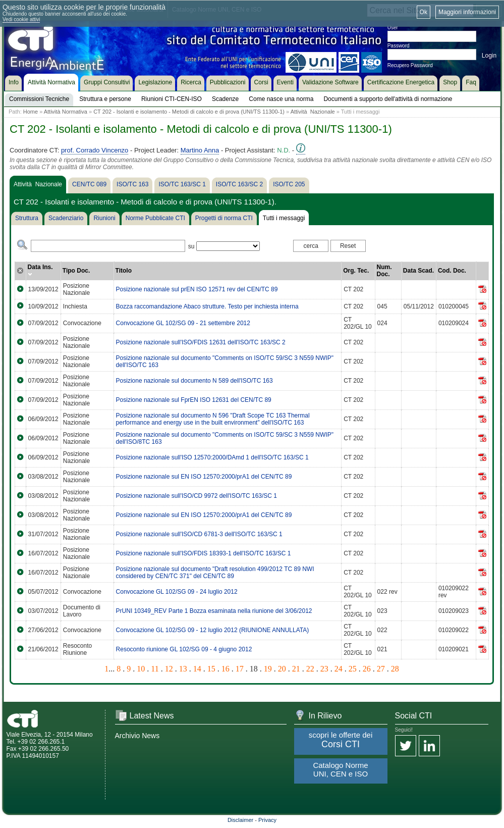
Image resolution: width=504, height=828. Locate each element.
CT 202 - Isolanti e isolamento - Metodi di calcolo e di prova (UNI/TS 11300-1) (189, 112)
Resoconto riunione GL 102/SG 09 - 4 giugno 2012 (184, 649)
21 (296, 669)
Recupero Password (410, 65)
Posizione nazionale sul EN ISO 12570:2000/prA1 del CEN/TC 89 (204, 477)
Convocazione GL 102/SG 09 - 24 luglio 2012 (177, 592)
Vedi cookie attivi (21, 19)
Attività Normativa (66, 112)
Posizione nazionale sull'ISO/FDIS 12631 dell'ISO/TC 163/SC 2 (201, 342)
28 (395, 669)
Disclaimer (240, 820)
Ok (424, 12)
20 (282, 669)
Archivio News (137, 736)
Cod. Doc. (452, 271)
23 (324, 669)
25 (353, 669)
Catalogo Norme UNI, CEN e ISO (340, 769)
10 (141, 669)
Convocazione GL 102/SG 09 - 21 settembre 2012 (183, 323)
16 (226, 669)
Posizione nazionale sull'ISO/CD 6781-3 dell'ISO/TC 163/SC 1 (199, 534)
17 (240, 669)
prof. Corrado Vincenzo (95, 150)
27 (381, 669)
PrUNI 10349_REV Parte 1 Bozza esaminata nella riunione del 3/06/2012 (214, 611)
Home (31, 112)
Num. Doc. (384, 271)
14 (197, 669)
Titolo (124, 271)
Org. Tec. (356, 271)
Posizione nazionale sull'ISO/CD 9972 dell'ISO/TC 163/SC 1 (197, 496)
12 (169, 669)
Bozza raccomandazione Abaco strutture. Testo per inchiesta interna (207, 306)
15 (211, 669)
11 (155, 669)
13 (183, 669)
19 (268, 669)
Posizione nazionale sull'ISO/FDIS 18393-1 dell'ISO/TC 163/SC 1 (204, 553)
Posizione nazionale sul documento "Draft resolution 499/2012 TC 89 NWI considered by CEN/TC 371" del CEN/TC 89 (215, 573)
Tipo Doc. (76, 271)
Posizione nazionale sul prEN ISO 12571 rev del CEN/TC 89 (197, 289)
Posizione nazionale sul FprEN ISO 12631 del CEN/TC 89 (194, 400)
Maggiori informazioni (467, 12)
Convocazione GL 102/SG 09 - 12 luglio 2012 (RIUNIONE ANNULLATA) (213, 630)
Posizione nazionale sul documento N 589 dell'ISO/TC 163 (194, 381)
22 (310, 669)
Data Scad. (418, 271)
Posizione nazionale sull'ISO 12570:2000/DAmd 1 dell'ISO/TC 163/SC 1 (212, 457)
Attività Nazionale (313, 112)
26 (367, 669)
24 (339, 669)
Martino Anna (200, 150)
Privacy (267, 820)
